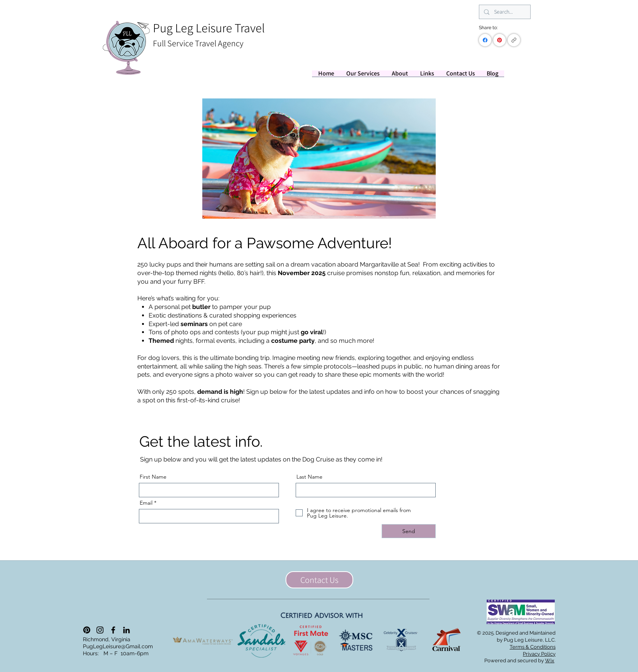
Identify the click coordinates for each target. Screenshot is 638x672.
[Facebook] (485, 40)
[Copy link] (514, 40)
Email (146, 503)
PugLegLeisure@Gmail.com (118, 646)
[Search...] (504, 12)
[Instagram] (100, 630)
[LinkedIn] (126, 630)
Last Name (309, 477)
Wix (550, 661)
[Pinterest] (500, 40)
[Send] (409, 531)
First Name (153, 477)
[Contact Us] (319, 580)
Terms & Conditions (533, 647)
